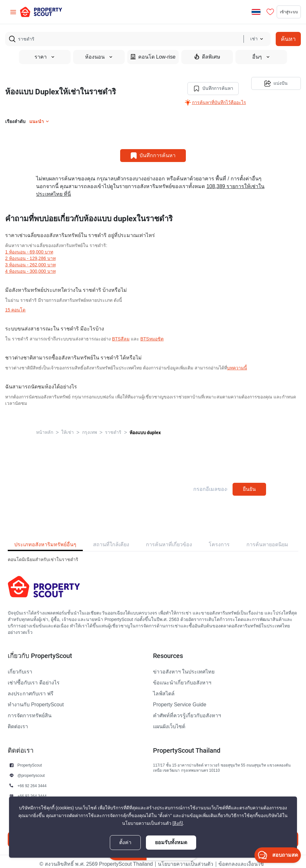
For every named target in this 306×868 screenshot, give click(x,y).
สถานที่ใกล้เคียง (111, 539)
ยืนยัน (249, 484)
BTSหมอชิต (152, 334)
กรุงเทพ (90, 427)
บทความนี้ (237, 363)
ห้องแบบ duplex (145, 427)
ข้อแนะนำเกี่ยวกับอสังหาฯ (182, 678)
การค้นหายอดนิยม (267, 539)
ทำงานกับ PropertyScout (36, 700)
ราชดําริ (113, 427)
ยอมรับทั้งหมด (171, 842)
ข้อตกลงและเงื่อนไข (241, 859)
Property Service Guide (180, 700)
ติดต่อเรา (18, 721)
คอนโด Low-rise (153, 57)
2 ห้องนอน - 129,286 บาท (30, 253)
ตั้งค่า (125, 843)
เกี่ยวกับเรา (20, 667)
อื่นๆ (261, 57)
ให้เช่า (67, 427)
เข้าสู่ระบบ (281, 12)
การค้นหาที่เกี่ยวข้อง (169, 539)
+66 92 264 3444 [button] (32, 781)
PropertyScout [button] (30, 760)
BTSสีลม (121, 334)
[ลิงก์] (178, 823)
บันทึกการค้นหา (208, 83)
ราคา (45, 57)
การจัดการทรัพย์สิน (30, 711)
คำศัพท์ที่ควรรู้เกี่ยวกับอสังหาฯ (187, 711)
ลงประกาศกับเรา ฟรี (31, 689)
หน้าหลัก (45, 427)
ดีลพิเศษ (207, 57)
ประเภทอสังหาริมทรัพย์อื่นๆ (45, 539)
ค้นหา (288, 39)
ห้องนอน (99, 57)
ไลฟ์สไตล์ (164, 689)
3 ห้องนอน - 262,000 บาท (30, 260)
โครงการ (219, 539)
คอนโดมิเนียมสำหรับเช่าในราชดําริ (43, 554)
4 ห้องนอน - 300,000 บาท (30, 266)
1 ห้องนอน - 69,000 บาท (29, 247)
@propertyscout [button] (31, 770)
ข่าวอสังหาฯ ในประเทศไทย (184, 667)
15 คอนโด (15, 305)
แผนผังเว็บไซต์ (169, 721)
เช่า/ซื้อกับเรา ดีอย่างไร (34, 678)
